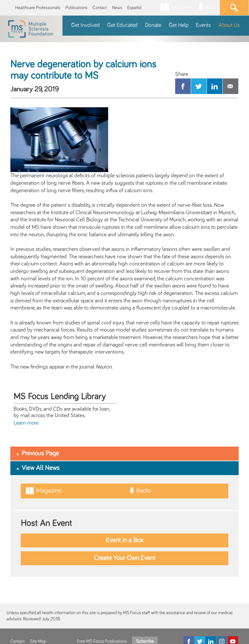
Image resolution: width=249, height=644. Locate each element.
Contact (100, 8)
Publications (76, 8)
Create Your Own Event (125, 558)
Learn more (26, 423)
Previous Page (40, 453)
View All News (41, 468)
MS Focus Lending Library (60, 397)
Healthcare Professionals (38, 8)
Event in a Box (125, 540)
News (117, 8)
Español (134, 8)
